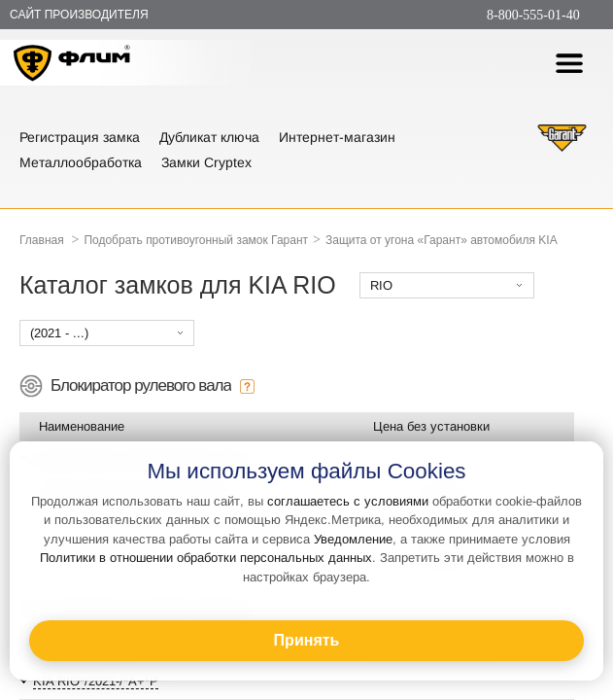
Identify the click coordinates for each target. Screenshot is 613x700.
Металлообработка (81, 162)
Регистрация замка (80, 137)
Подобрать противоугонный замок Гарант (196, 240)
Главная (42, 240)
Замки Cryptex (206, 162)
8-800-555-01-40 (533, 15)
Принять (307, 640)
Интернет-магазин (337, 137)
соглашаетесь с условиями (348, 501)
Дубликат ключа (209, 137)
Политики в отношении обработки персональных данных (206, 558)
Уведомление (353, 539)
